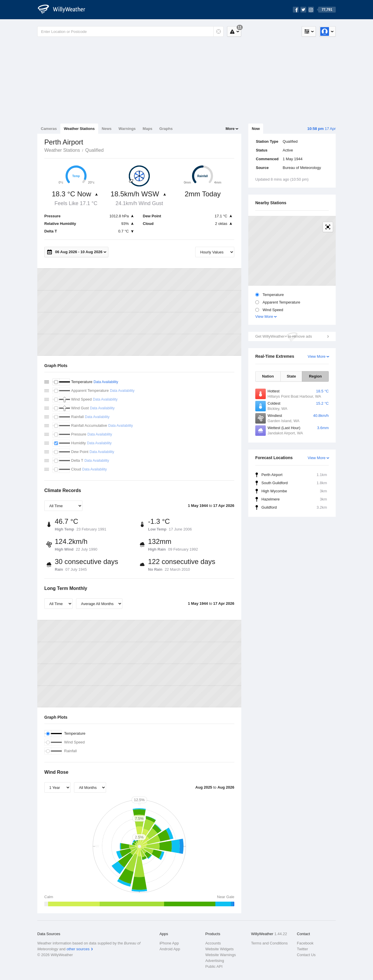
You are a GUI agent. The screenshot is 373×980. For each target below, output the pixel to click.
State (291, 376)
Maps (148, 129)
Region (315, 376)
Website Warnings (220, 955)
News (107, 129)
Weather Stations (79, 129)
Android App (170, 949)
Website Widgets (219, 949)
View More (264, 317)
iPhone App (169, 943)
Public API (214, 966)
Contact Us (306, 955)
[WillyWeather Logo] (65, 10)
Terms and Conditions (270, 943)
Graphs (166, 129)
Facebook (305, 943)
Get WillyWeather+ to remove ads (284, 336)
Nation (268, 376)
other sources (78, 949)
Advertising (214, 961)
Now (256, 129)
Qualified (94, 150)
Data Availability (106, 382)
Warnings (127, 129)
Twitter (302, 949)
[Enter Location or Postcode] (130, 31)
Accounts (213, 943)
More (230, 129)
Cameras (49, 129)
